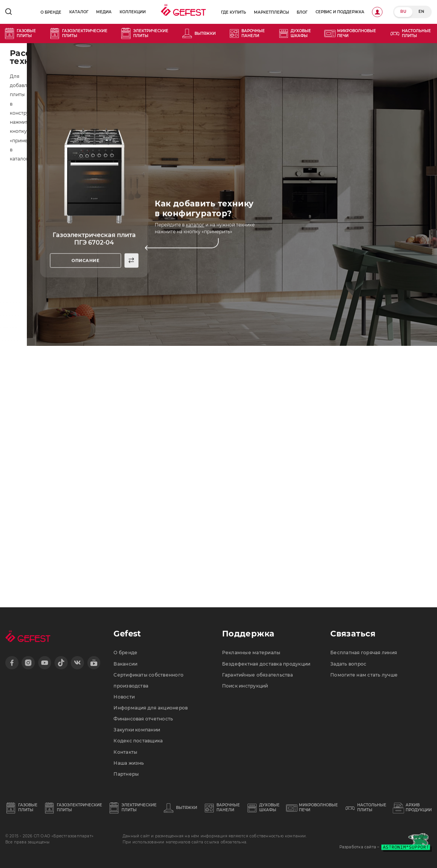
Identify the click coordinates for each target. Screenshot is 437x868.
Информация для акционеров (151, 708)
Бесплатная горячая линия (364, 653)
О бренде (51, 12)
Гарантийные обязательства (257, 675)
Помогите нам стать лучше (364, 675)
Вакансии (125, 664)
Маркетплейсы (271, 12)
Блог (302, 12)
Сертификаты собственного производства (149, 680)
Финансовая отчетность (143, 719)
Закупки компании (137, 730)
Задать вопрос (348, 664)
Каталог (79, 12)
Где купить (233, 12)
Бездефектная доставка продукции (266, 664)
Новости (124, 697)
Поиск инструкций (245, 686)
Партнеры (126, 774)
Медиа (104, 12)
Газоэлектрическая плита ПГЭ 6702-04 (94, 239)
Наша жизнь (129, 763)
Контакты (125, 752)
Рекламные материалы (251, 653)
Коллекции (133, 12)
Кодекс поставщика (138, 741)
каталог (195, 225)
